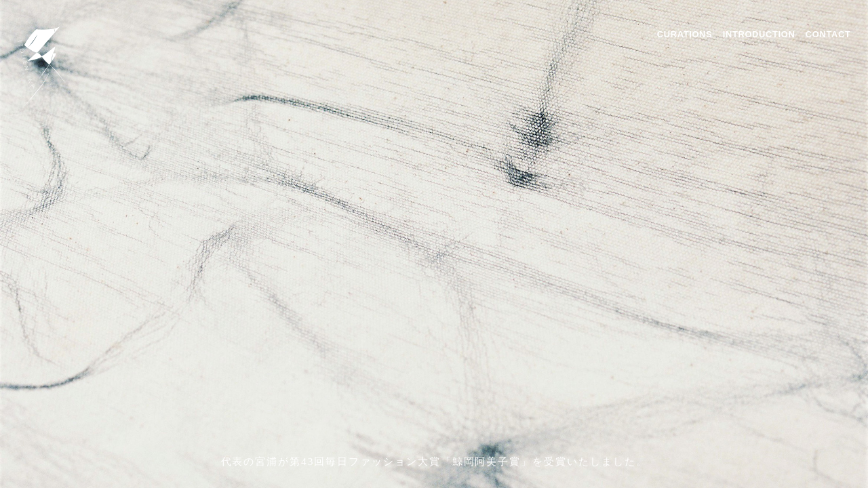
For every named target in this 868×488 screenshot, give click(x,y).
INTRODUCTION (759, 34)
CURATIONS (685, 34)
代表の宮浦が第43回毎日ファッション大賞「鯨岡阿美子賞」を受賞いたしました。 (434, 461)
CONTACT (828, 34)
